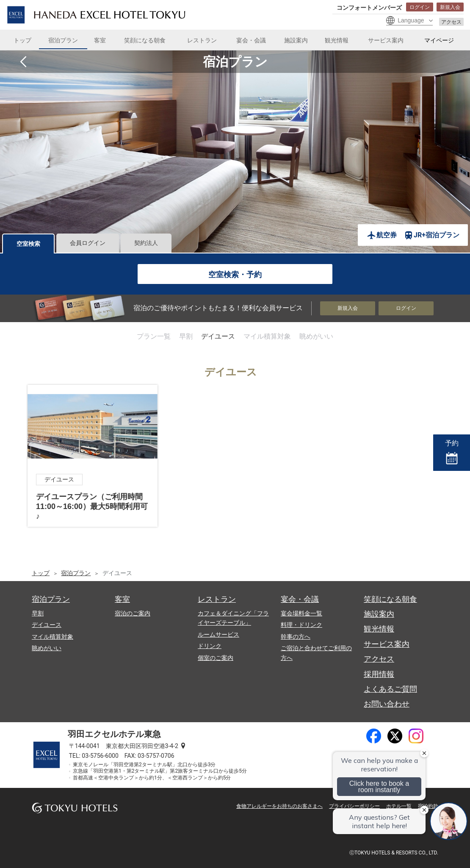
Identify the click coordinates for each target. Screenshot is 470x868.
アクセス (451, 22)
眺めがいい (316, 336)
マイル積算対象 (267, 336)
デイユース (218, 336)
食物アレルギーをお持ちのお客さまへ (279, 806)
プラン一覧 (154, 336)
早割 (186, 336)
